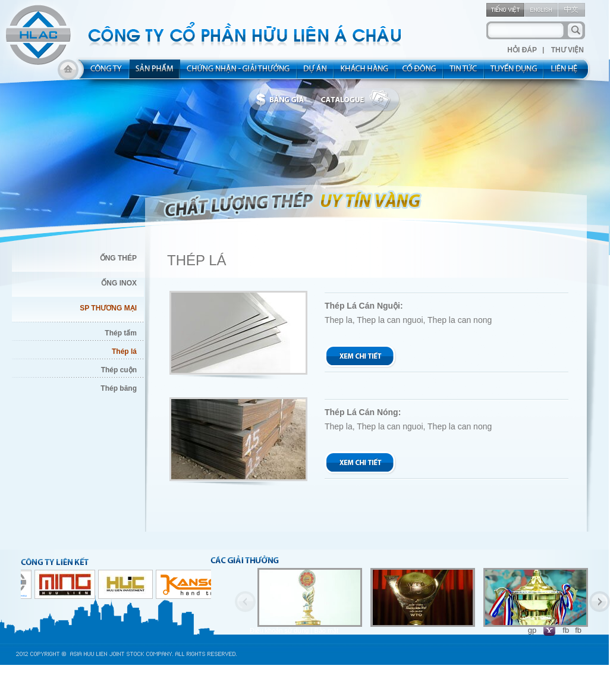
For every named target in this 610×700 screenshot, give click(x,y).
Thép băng (119, 388)
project (316, 73)
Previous (245, 602)
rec (514, 73)
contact (568, 73)
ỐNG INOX (119, 283)
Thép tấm (121, 333)
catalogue (359, 100)
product (155, 73)
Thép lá (124, 351)
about (103, 73)
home (68, 73)
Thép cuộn (119, 370)
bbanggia (283, 100)
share (420, 73)
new (464, 73)
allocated (239, 73)
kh (365, 73)
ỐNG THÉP (118, 258)
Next (600, 602)
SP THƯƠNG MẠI (108, 308)
